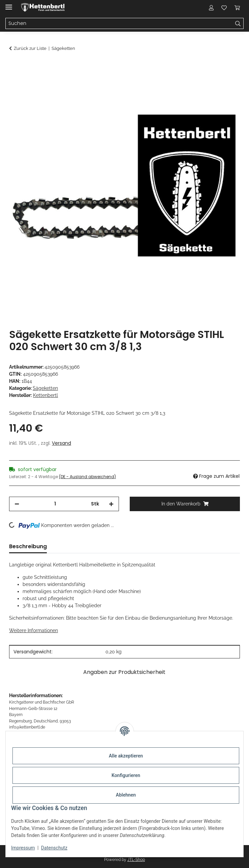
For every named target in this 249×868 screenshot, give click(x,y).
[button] (211, 7)
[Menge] (55, 504)
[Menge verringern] (17, 504)
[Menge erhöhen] (111, 504)
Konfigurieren (126, 775)
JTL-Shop (136, 860)
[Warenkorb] (237, 7)
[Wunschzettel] (224, 7)
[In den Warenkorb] (14, 66)
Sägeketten (45, 388)
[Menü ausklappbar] (9, 4)
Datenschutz (54, 848)
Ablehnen (126, 795)
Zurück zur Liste (30, 48)
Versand (61, 443)
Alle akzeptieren (126, 756)
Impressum (23, 848)
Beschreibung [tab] (28, 546)
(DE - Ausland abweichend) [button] (87, 477)
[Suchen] (119, 24)
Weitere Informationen (34, 630)
